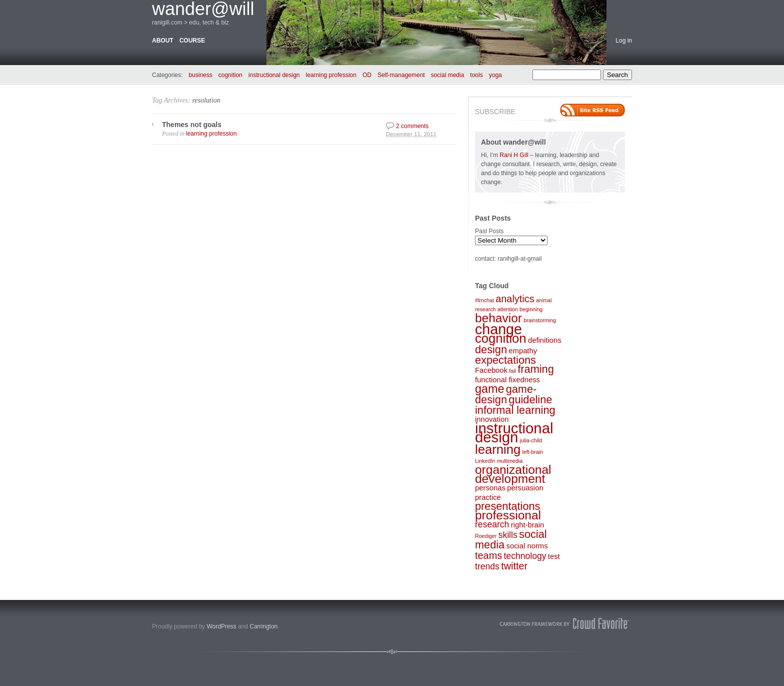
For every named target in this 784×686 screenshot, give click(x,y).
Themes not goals (192, 125)
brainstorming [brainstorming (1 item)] (540, 320)
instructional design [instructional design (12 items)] (514, 433)
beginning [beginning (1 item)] (531, 309)
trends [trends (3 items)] (487, 566)
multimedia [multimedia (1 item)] (510, 461)
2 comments (412, 126)
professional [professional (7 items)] (508, 515)
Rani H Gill (515, 155)
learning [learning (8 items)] (498, 449)
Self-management (401, 75)
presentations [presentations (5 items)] (507, 506)
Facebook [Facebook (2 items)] (491, 370)
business (200, 75)
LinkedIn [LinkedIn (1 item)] (485, 461)
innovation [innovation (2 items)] (492, 419)
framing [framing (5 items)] (535, 369)
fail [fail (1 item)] (512, 371)
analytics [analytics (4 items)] (515, 299)
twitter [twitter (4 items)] (514, 566)
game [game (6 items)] (489, 389)
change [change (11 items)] (498, 329)
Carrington (263, 626)
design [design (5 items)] (491, 350)
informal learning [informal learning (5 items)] (515, 410)
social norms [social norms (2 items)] (527, 546)
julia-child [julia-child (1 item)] (531, 440)
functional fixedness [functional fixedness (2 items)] (507, 380)
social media (448, 75)
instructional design (274, 75)
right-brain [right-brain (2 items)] (528, 525)
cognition (230, 75)
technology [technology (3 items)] (525, 556)
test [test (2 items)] (554, 556)
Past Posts (489, 231)
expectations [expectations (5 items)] (505, 360)
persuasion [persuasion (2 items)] (525, 488)
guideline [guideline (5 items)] (530, 400)
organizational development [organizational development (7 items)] (513, 474)
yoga (495, 75)
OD (367, 75)
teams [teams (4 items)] (488, 555)
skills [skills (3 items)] (508, 535)
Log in (624, 41)
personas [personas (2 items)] (490, 488)
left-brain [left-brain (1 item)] (533, 452)
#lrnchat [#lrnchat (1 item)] (484, 300)
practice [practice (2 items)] (488, 497)
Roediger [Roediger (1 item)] (486, 536)
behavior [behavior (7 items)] (498, 318)
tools (476, 75)
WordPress (221, 626)
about (163, 41)
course (192, 41)
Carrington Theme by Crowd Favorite (564, 623)
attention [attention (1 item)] (508, 309)
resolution (206, 100)
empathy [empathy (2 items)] (523, 351)
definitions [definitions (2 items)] (545, 340)
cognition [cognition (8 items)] (501, 338)
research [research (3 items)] (492, 524)
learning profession (331, 75)
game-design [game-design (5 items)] (506, 394)
